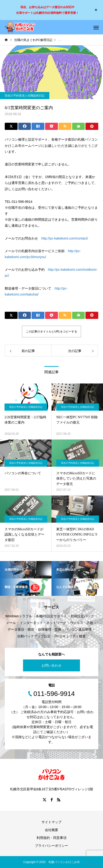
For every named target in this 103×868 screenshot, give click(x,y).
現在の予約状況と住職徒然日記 (25, 96)
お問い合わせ (51, 665)
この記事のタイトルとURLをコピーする (51, 332)
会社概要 (51, 830)
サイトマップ (51, 822)
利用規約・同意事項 (51, 838)
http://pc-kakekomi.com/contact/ (65, 238)
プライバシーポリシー (51, 846)
